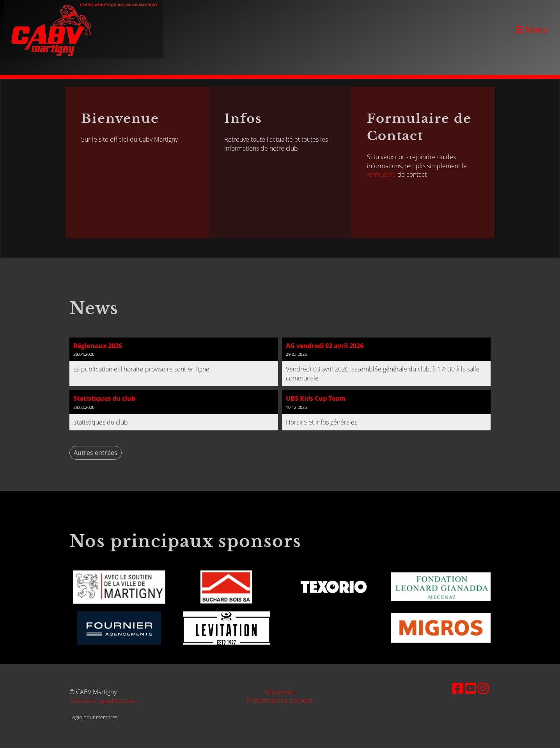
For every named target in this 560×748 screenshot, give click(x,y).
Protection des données (280, 700)
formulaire (381, 174)
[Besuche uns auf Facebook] (457, 688)
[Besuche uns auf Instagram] (483, 688)
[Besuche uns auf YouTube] (470, 688)
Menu (532, 29)
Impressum (280, 692)
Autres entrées (96, 453)
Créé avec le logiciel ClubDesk (103, 701)
